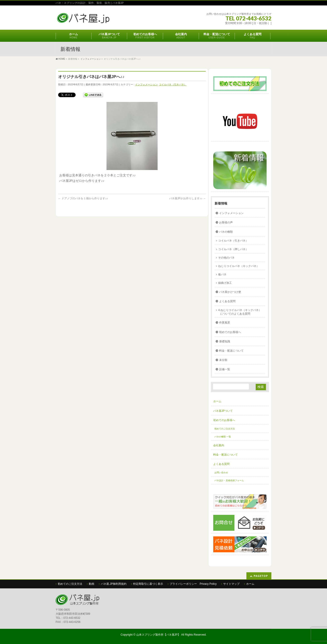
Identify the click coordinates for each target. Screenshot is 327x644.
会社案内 (219, 445)
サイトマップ (231, 584)
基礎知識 (225, 341)
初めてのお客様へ (230, 332)
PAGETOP (261, 576)
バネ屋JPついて (223, 411)
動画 (92, 584)
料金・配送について (231, 351)
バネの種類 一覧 (223, 437)
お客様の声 (226, 222)
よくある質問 (227, 301)
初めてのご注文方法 (225, 429)
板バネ (222, 274)
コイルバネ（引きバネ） (173, 84)
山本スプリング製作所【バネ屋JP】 (158, 635)
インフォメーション (146, 84)
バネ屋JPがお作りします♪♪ (187, 198)
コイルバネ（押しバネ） (233, 249)
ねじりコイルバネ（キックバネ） (239, 266)
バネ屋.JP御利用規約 (114, 584)
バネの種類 (226, 232)
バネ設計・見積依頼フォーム (229, 480)
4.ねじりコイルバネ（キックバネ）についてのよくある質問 (240, 312)
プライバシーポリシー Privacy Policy (193, 584)
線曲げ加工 (225, 283)
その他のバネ (226, 258)
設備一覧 (225, 369)
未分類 (223, 360)
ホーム (217, 401)
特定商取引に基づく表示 (148, 584)
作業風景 (225, 323)
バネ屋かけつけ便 (230, 292)
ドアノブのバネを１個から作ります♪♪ (83, 198)
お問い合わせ (221, 473)
